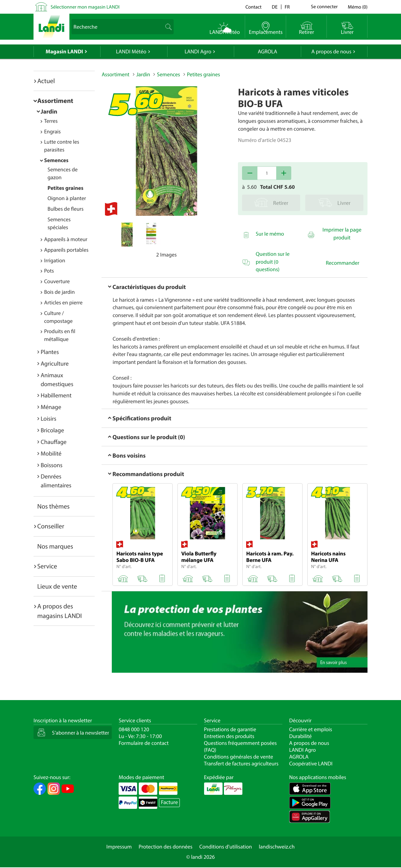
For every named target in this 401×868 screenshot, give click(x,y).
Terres (51, 121)
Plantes (50, 352)
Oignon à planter (67, 198)
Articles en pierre (63, 303)
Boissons (52, 465)
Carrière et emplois (311, 729)
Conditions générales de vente (239, 757)
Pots (49, 271)
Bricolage (52, 430)
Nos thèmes (54, 506)
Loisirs (49, 418)
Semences (56, 160)
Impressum (119, 847)
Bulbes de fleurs (65, 209)
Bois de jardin (59, 292)
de (275, 7)
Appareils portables (66, 250)
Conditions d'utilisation (226, 847)
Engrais (52, 132)
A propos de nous (331, 52)
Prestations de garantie (230, 729)
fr (287, 7)
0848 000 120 (134, 729)
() (358, 7)
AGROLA (268, 52)
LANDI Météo (131, 52)
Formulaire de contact (144, 743)
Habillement (56, 395)
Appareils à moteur (66, 239)
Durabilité (300, 736)
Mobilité (51, 453)
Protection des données (165, 847)
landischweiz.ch (277, 847)
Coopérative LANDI (311, 764)
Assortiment (55, 101)
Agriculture (55, 363)
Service (47, 566)
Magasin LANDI (64, 52)
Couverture (57, 281)
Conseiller (51, 526)
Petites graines (65, 188)
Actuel (46, 81)
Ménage (51, 407)
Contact (253, 7)
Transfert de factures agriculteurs (241, 764)
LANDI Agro (198, 52)
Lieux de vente (57, 586)
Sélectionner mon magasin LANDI (85, 7)
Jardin (49, 111)
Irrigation (55, 261)
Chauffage (54, 442)
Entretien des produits (229, 736)
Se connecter (324, 7)
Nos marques (55, 546)
